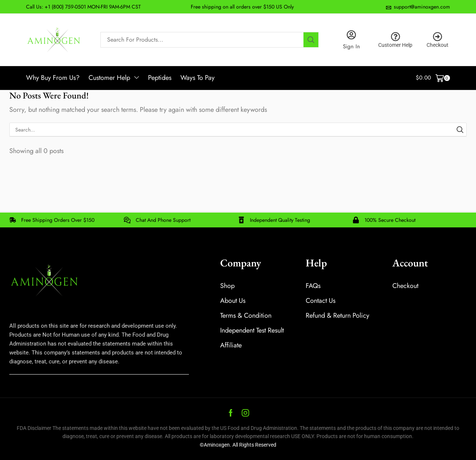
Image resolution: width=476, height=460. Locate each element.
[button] (433, 78)
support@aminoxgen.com (422, 7)
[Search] (311, 40)
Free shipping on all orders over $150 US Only (242, 7)
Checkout (438, 45)
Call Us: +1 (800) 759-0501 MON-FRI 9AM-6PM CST (83, 7)
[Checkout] (438, 36)
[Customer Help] (395, 36)
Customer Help (395, 45)
